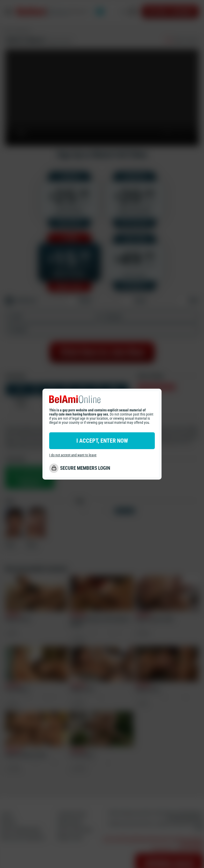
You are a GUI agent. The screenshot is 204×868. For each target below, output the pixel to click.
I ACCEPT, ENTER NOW (102, 441)
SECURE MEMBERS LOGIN (85, 468)
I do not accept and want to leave (73, 455)
